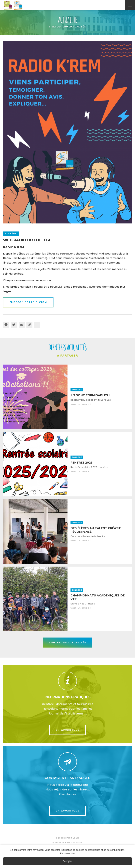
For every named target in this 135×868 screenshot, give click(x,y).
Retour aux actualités (69, 27)
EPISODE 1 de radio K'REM (28, 302)
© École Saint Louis (68, 838)
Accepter (67, 861)
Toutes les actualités (68, 643)
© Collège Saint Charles (67, 843)
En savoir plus (67, 704)
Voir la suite (67, 397)
